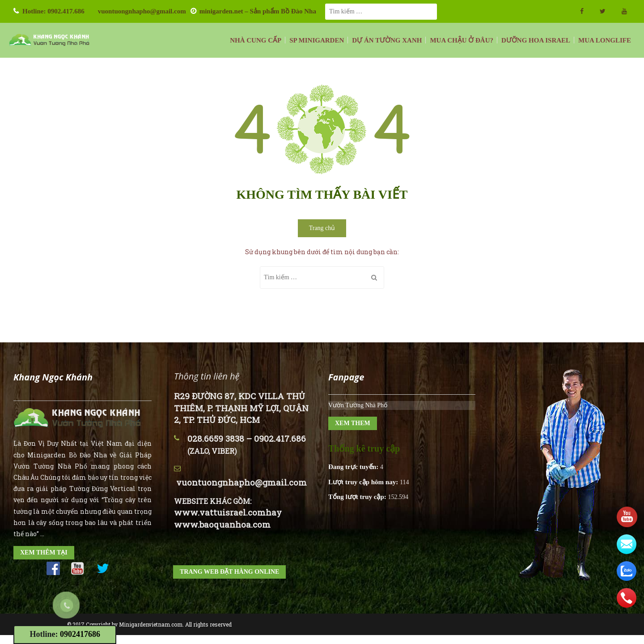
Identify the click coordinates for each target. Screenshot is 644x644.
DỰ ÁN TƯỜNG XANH (387, 40)
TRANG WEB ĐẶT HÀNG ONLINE (229, 572)
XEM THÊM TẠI (44, 552)
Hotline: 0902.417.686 (53, 11)
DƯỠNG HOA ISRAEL (536, 40)
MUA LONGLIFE (605, 40)
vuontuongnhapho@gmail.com (142, 11)
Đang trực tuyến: (354, 467)
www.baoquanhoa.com (222, 524)
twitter (603, 11)
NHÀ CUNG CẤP (256, 40)
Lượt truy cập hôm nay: (364, 482)
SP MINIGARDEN (317, 40)
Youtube (624, 11)
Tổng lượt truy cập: (358, 497)
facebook (582, 11)
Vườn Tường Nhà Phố (358, 405)
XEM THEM (353, 423)
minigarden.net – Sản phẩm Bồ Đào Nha (258, 11)
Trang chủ (322, 228)
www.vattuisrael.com (220, 512)
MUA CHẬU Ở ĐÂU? (462, 40)
